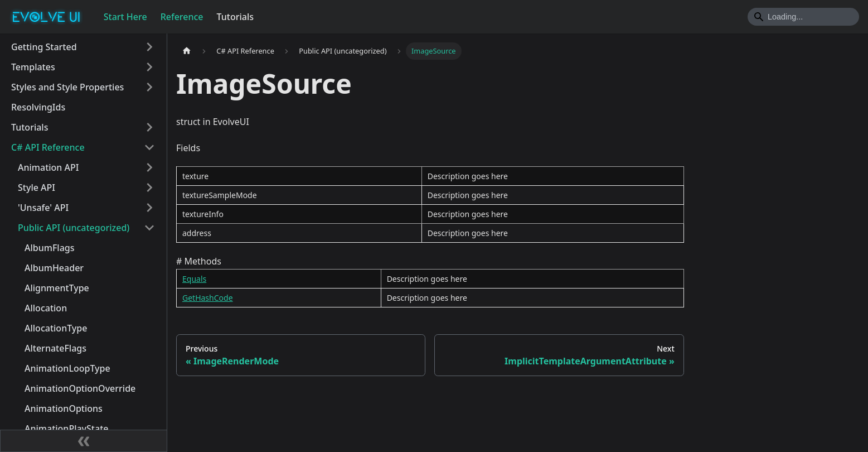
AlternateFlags (55, 348)
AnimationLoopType (67, 368)
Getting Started (44, 47)
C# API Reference (48, 147)
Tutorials (235, 17)
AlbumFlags (50, 248)
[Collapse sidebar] (84, 441)
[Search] (803, 17)
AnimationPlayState (66, 429)
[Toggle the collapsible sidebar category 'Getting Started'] (149, 47)
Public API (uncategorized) (74, 228)
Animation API (48, 167)
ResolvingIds (38, 107)
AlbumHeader (54, 268)
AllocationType (56, 328)
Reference (182, 17)
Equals (194, 279)
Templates (33, 67)
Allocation (46, 308)
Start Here (125, 17)
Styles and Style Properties (67, 87)
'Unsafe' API (43, 208)
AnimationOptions (64, 408)
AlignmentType (57, 288)
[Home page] (187, 51)
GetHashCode (208, 298)
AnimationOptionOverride (80, 388)
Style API (37, 187)
